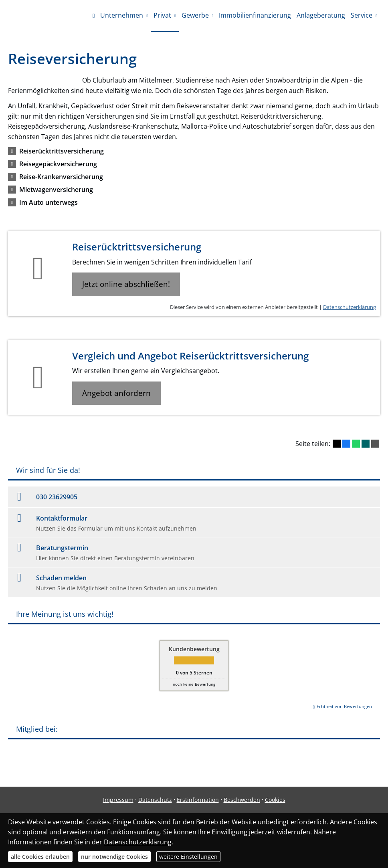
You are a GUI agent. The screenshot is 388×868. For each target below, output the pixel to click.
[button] (62, 151)
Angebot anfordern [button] (116, 393)
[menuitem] (94, 16)
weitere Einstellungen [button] (188, 857)
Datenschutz (155, 800)
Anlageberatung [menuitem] (321, 15)
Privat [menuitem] (162, 15)
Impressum (118, 800)
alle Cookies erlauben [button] (40, 857)
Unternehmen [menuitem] (122, 15)
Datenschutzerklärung (350, 307)
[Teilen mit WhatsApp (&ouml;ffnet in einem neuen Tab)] (356, 444)
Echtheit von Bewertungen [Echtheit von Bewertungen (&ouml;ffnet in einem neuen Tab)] (344, 706)
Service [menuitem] (362, 15)
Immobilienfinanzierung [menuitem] (255, 15)
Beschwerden (242, 800)
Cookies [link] (275, 800)
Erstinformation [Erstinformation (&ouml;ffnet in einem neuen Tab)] (198, 800)
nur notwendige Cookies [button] (114, 857)
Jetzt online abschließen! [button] (126, 284)
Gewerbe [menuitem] (195, 15)
